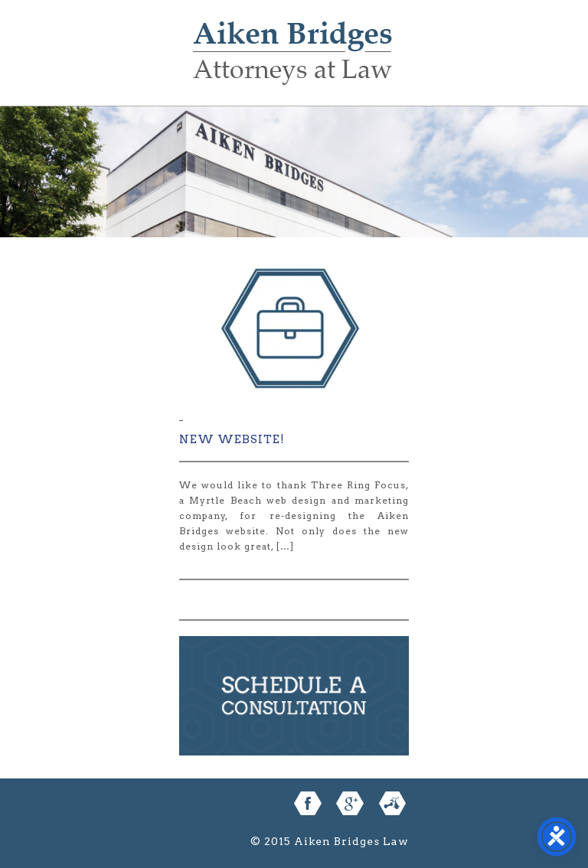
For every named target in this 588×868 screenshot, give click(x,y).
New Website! (232, 439)
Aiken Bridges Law (292, 64)
